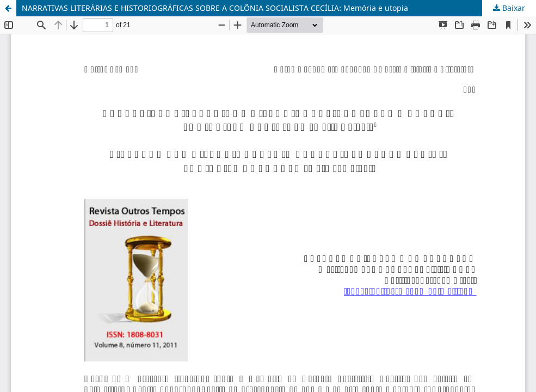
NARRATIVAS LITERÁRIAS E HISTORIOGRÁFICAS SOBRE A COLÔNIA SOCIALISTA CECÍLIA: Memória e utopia (215, 8)
